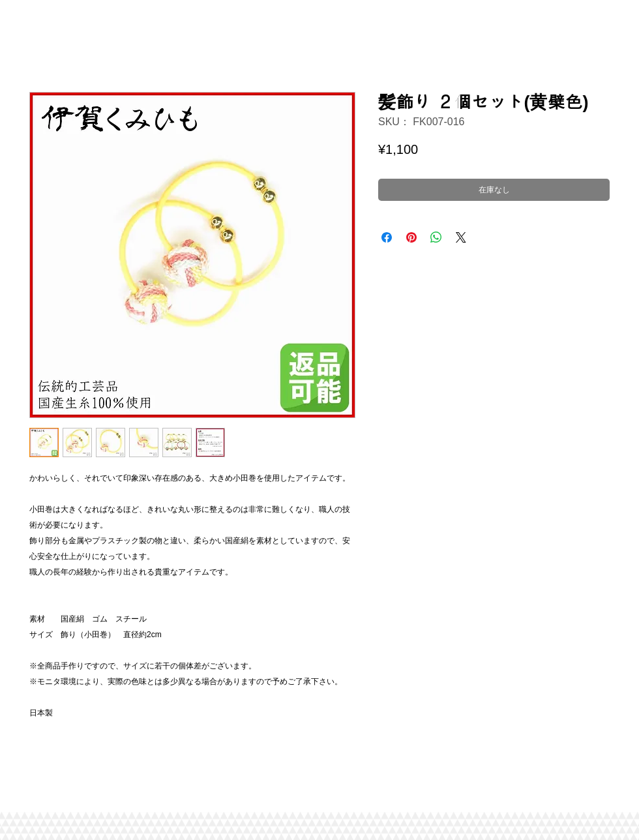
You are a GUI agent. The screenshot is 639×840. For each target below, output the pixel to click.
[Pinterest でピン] (411, 237)
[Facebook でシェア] (387, 237)
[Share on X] (461, 237)
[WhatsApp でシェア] (436, 237)
